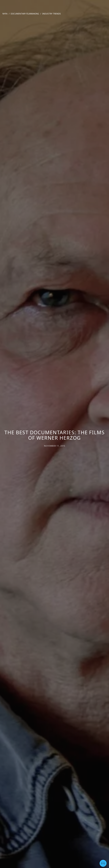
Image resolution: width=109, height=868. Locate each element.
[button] (103, 863)
